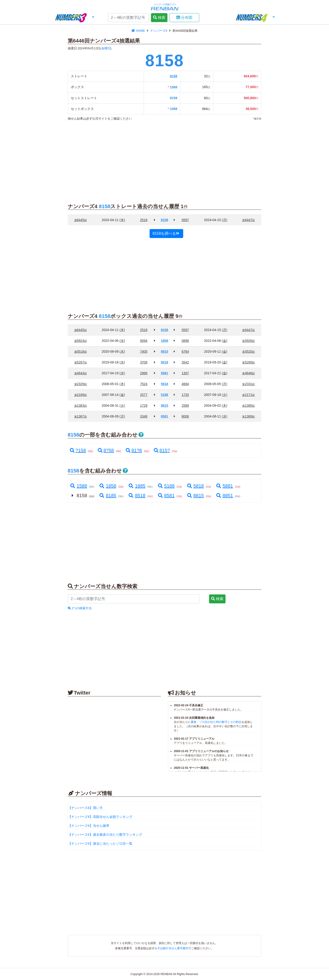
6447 (248, 220)
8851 (224, 496)
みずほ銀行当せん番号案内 (171, 948)
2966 (144, 373)
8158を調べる (166, 233)
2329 (81, 384)
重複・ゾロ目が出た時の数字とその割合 (216, 722)
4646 (248, 373)
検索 (159, 18)
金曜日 (106, 48)
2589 (185, 406)
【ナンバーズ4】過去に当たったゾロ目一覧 (100, 843)
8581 (166, 496)
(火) (224, 395)
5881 (224, 486)
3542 (185, 362)
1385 (248, 406)
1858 (108, 486)
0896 (185, 341)
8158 (174, 76)
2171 (248, 395)
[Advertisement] (164, 159)
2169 (81, 395)
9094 (144, 341)
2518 (144, 220)
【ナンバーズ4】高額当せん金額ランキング (100, 817)
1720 (185, 395)
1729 (144, 406)
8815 (195, 496)
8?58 (106, 450)
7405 (144, 351)
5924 (81, 341)
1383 (81, 406)
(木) (122, 220)
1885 (137, 486)
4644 (81, 373)
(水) (122, 341)
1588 (79, 486)
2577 (144, 395)
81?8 (134, 450)
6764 (185, 351)
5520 (248, 351)
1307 (185, 373)
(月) (224, 220)
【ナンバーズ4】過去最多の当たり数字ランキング (105, 835)
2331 (248, 384)
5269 (248, 362)
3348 (144, 416)
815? (162, 450)
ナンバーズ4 (159, 31)
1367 (81, 416)
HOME (139, 31)
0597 (185, 220)
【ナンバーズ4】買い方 (85, 808)
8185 (108, 496)
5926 (248, 341)
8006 (185, 416)
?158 (78, 450)
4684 (185, 384)
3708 (144, 362)
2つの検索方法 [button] (80, 608)
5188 (166, 486)
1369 (248, 416)
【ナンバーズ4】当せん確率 (89, 826)
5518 (81, 351)
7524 (144, 384)
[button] (74, 18)
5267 (81, 362)
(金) (224, 341)
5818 (195, 486)
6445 (81, 220)
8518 (137, 496)
